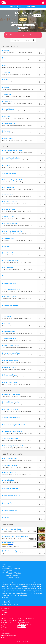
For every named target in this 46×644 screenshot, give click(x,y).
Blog (2, 626)
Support (3, 630)
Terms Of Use (5, 628)
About (3, 624)
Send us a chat (5, 634)
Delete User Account (24, 624)
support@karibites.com (8, 636)
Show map (37, 16)
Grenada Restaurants (8, 618)
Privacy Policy (22, 620)
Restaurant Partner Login (26, 618)
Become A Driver (6, 622)
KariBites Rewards (23, 622)
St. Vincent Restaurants (8, 620)
